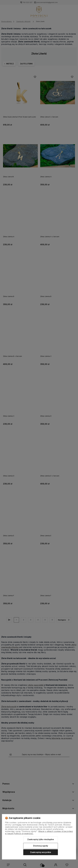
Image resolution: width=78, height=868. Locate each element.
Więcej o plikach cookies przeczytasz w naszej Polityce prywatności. (39, 832)
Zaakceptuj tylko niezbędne (41, 839)
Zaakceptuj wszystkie (41, 852)
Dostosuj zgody (41, 846)
